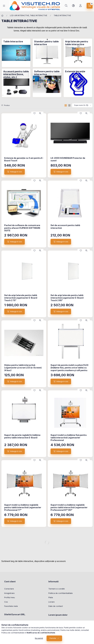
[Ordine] (82, 105)
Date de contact (56, 606)
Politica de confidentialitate (61, 593)
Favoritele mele (11, 606)
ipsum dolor (54, 626)
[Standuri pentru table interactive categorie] (47, 43)
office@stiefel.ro (15, 630)
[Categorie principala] (2, 16)
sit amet (52, 631)
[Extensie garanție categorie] (75, 71)
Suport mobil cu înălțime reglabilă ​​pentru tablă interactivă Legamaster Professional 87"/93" (69, 507)
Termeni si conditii (57, 589)
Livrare (51, 602)
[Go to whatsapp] (87, 636)
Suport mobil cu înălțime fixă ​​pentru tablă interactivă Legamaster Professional (69, 438)
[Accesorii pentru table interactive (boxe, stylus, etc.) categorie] (16, 74)
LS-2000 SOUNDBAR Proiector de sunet (68, 159)
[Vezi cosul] (90, 6)
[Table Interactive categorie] (13, 41)
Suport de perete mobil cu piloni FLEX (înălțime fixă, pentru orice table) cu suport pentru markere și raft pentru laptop (70, 369)
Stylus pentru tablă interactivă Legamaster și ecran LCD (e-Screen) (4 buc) (23, 368)
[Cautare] (66, 6)
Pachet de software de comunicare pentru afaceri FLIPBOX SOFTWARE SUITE (22, 228)
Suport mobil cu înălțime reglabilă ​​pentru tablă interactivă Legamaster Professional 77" (23, 507)
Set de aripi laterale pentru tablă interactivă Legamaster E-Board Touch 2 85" (67, 298)
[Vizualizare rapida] (40, 113)
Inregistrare (9, 593)
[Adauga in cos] (15, 172)
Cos (6, 602)
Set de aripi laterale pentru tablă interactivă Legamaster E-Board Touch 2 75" (21, 298)
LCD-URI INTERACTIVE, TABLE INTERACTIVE (29, 15)
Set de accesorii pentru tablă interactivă (65, 227)
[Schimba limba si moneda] (73, 6)
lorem (51, 622)
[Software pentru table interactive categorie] (47, 73)
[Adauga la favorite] (34, 113)
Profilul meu (10, 597)
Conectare (9, 589)
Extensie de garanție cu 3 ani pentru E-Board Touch (24, 159)
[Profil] (80, 6)
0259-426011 (13, 626)
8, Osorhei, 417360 (16, 621)
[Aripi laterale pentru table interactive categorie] (78, 43)
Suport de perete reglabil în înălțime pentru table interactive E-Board (22, 436)
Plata (51, 597)
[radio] (69, 105)
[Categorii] (4, 6)
